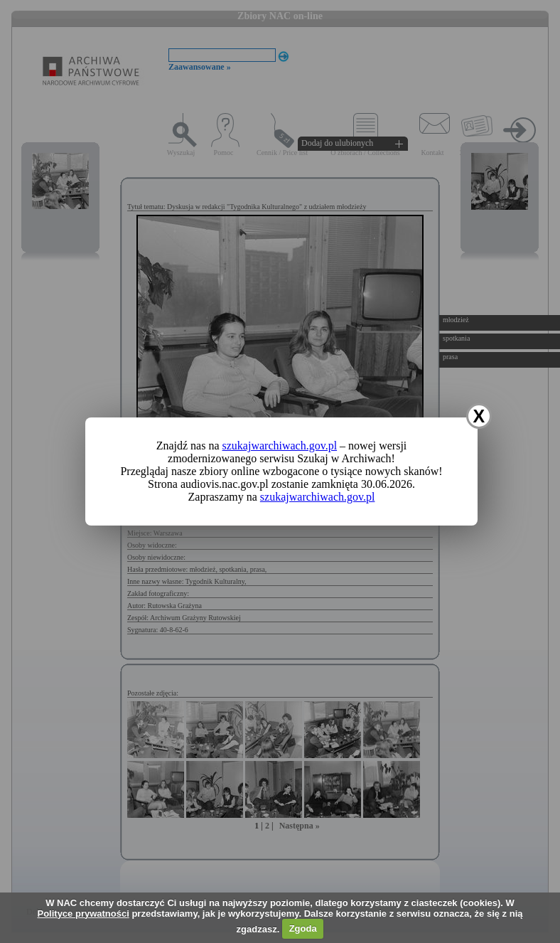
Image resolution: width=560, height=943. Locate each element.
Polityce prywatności (83, 913)
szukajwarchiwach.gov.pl (280, 446)
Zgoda (303, 928)
